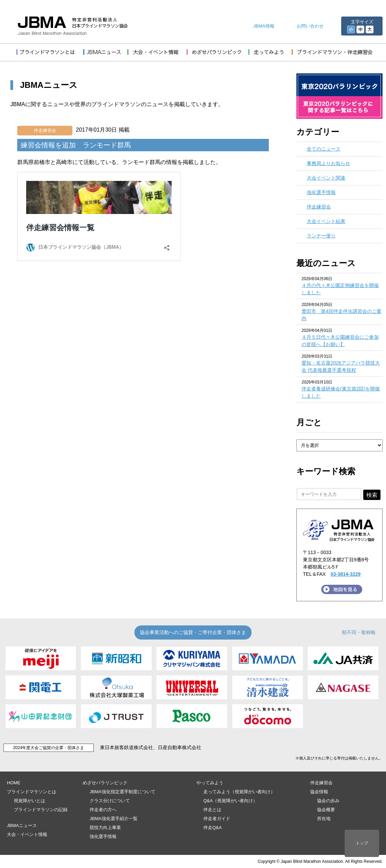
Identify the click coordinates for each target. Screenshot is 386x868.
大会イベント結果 (326, 221)
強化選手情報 (321, 192)
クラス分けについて (110, 801)
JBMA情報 (264, 26)
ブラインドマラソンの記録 (41, 810)
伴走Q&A (212, 828)
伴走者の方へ (103, 810)
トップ (362, 843)
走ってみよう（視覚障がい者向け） (239, 792)
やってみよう (210, 783)
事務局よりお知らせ (328, 163)
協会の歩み (328, 801)
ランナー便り (321, 236)
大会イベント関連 (326, 178)
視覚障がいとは (29, 801)
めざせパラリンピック (105, 783)
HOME (14, 783)
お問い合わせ (310, 26)
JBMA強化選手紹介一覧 (114, 819)
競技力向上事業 (105, 828)
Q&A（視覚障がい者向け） (230, 801)
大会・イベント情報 (27, 834)
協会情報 (319, 792)
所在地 (324, 819)
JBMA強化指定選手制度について (123, 792)
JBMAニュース (22, 825)
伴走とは (212, 810)
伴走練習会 (45, 130)
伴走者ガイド (217, 819)
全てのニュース (324, 149)
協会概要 (326, 810)
